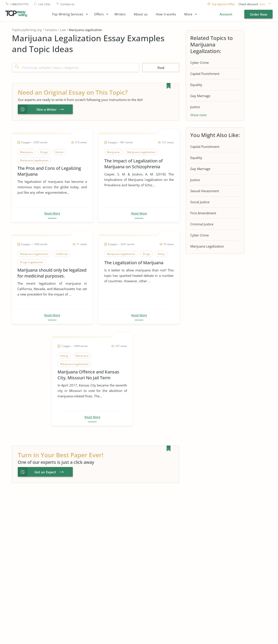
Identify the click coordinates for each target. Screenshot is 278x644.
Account (226, 14)
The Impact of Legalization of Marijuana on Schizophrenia (133, 164)
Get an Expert (45, 472)
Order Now (259, 14)
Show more (199, 115)
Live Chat (44, 4)
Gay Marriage (200, 96)
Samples (51, 30)
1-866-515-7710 (19, 4)
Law (63, 30)
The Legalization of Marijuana (134, 263)
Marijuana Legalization (207, 246)
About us (141, 14)
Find (161, 68)
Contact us (67, 4)
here (262, 4)
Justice (195, 107)
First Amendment (203, 213)
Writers (120, 14)
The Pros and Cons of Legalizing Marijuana (49, 171)
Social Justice (200, 202)
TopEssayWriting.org (27, 30)
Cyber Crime (199, 63)
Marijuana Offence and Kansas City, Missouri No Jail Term (88, 375)
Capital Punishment (205, 74)
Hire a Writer (46, 109)
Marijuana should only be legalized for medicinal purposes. (52, 273)
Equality (196, 85)
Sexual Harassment (205, 191)
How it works (166, 14)
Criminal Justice (202, 224)
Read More (52, 213)
